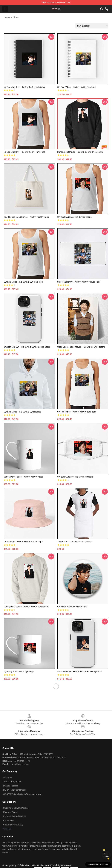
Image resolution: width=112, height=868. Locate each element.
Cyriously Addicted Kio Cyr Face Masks (75, 477)
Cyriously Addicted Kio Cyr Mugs (19, 672)
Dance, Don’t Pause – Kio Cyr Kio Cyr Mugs (23, 477)
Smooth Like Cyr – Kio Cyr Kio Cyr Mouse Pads (79, 282)
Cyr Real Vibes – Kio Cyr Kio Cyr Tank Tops (23, 282)
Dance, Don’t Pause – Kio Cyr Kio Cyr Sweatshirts (80, 152)
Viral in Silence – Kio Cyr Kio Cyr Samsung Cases (80, 672)
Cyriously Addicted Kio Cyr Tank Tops (74, 217)
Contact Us (8, 821)
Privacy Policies (11, 786)
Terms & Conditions (12, 782)
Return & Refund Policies (15, 816)
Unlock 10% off (106, 855)
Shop (16, 17)
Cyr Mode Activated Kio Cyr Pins (72, 607)
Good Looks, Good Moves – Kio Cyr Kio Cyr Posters (81, 347)
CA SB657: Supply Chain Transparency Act (23, 794)
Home (7, 17)
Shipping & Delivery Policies (16, 808)
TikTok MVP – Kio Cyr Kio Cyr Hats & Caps (23, 542)
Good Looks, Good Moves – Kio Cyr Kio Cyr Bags (26, 217)
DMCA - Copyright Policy (15, 790)
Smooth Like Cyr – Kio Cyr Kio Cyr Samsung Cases (27, 347)
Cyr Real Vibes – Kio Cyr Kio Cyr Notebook (77, 87)
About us (8, 777)
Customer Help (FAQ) (13, 825)
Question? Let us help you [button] (98, 864)
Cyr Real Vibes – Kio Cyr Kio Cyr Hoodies (22, 412)
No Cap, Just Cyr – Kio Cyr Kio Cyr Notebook (24, 87)
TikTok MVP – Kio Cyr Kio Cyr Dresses (75, 542)
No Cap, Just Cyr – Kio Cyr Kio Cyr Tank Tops (24, 152)
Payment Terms (11, 812)
